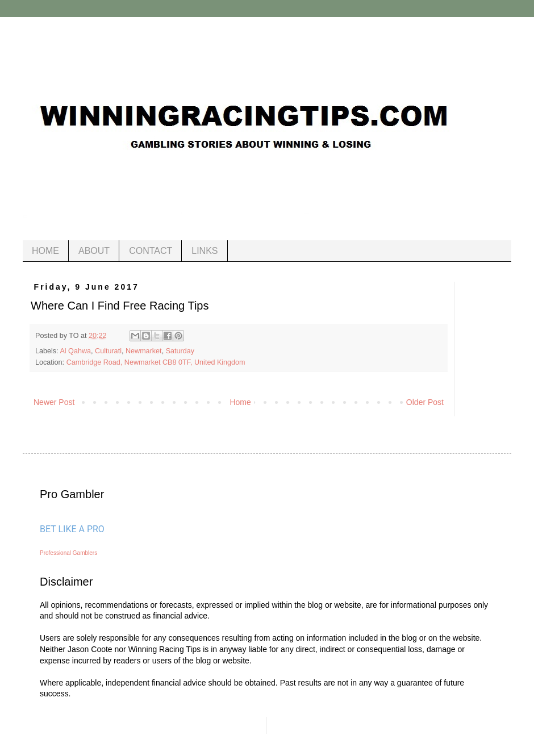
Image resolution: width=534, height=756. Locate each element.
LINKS (205, 251)
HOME (45, 251)
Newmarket (144, 351)
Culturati (108, 351)
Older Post (425, 402)
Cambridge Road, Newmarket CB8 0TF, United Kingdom (156, 362)
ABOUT (94, 251)
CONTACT (151, 251)
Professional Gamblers (68, 553)
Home (240, 402)
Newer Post (54, 402)
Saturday (180, 351)
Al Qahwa (75, 351)
